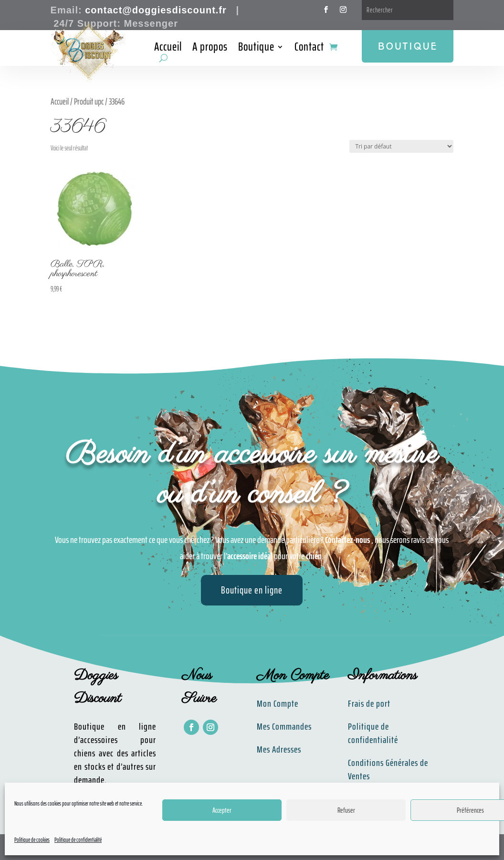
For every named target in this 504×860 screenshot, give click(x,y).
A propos (210, 49)
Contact (309, 49)
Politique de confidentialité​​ (373, 733)
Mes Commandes (284, 726)
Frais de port (369, 703)
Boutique (256, 49)
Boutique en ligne (252, 590)
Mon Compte (278, 703)
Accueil (168, 49)
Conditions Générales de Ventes (388, 769)
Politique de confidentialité (78, 840)
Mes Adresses (279, 749)
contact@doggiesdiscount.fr (156, 10)
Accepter (222, 810)
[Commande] (401, 146)
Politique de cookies (32, 840)
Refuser (346, 810)
